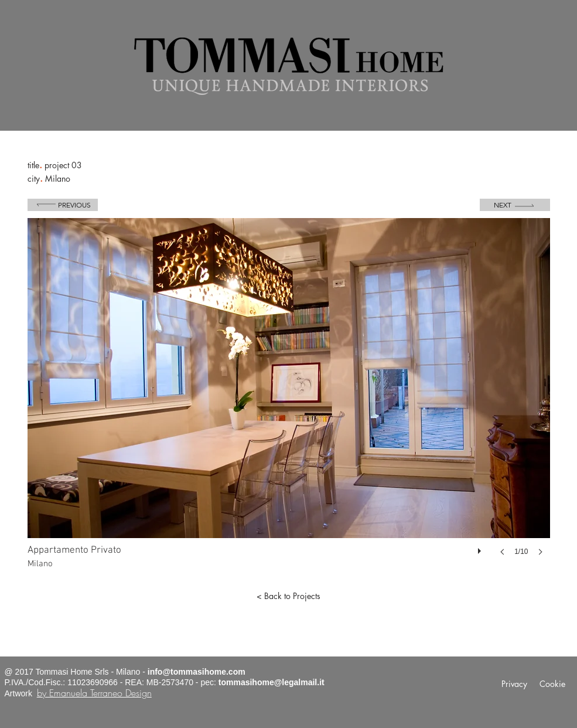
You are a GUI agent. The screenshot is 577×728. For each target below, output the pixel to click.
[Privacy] (515, 684)
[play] (481, 548)
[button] (289, 399)
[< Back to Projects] (289, 596)
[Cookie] (553, 684)
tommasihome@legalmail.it (272, 682)
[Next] (515, 205)
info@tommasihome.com (197, 672)
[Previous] (63, 205)
